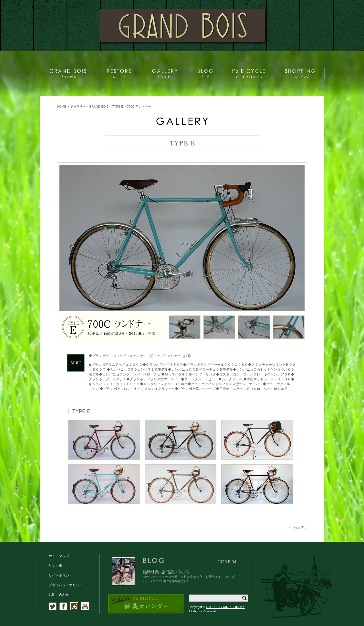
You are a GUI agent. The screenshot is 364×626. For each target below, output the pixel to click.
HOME (62, 106)
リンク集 (55, 566)
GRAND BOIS (99, 106)
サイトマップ (59, 556)
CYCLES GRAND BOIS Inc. (225, 607)
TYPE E (118, 106)
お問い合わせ (59, 595)
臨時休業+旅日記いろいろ (166, 572)
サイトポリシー (61, 575)
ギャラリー (78, 106)
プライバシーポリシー (66, 585)
